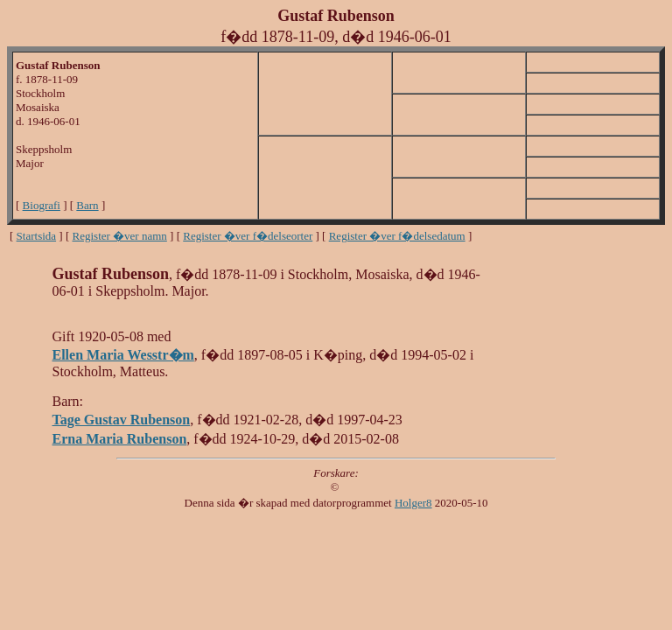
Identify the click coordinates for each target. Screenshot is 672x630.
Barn (87, 205)
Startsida (37, 236)
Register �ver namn (120, 236)
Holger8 (413, 503)
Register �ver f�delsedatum (397, 236)
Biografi (42, 205)
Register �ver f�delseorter (248, 236)
